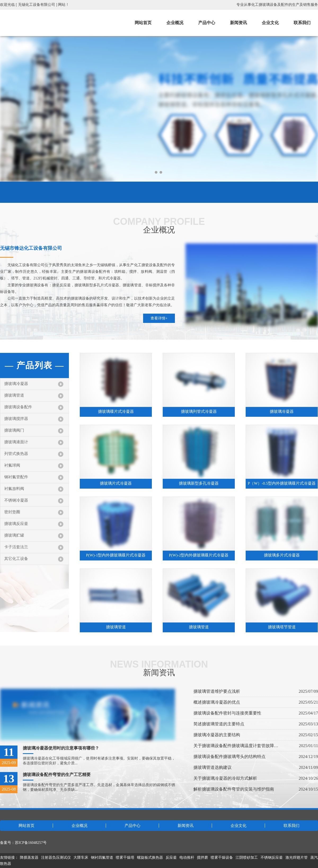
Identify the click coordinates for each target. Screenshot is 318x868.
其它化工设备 (16, 559)
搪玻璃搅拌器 (16, 419)
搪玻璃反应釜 (16, 524)
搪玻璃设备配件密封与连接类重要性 (227, 713)
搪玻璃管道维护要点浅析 (217, 691)
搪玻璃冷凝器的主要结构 (217, 735)
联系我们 (302, 23)
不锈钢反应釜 (272, 858)
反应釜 (171, 858)
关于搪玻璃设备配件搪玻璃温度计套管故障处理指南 (236, 746)
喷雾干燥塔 (125, 858)
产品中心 (207, 23)
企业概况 (175, 23)
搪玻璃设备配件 (18, 407)
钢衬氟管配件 (16, 477)
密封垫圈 (12, 512)
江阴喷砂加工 (247, 858)
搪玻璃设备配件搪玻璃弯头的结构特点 (229, 757)
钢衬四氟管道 (102, 858)
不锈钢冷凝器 (16, 500)
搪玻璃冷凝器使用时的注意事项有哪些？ (61, 748)
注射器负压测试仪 (56, 858)
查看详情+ (159, 318)
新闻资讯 (238, 23)
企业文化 (270, 23)
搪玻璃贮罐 (14, 535)
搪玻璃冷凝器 (16, 384)
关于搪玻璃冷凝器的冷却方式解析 (225, 778)
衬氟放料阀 (14, 489)
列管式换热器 (16, 454)
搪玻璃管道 (14, 395)
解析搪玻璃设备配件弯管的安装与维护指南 (234, 789)
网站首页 (143, 23)
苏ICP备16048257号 (31, 843)
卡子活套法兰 (16, 547)
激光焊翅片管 (297, 858)
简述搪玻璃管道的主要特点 (219, 724)
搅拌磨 (202, 858)
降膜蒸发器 (29, 858)
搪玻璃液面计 (16, 442)
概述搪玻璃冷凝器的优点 (217, 702)
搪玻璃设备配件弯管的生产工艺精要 (57, 775)
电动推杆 (187, 858)
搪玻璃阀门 (14, 430)
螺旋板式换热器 (150, 858)
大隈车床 (81, 858)
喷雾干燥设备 (222, 858)
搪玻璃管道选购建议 (213, 767)
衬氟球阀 (12, 465)
